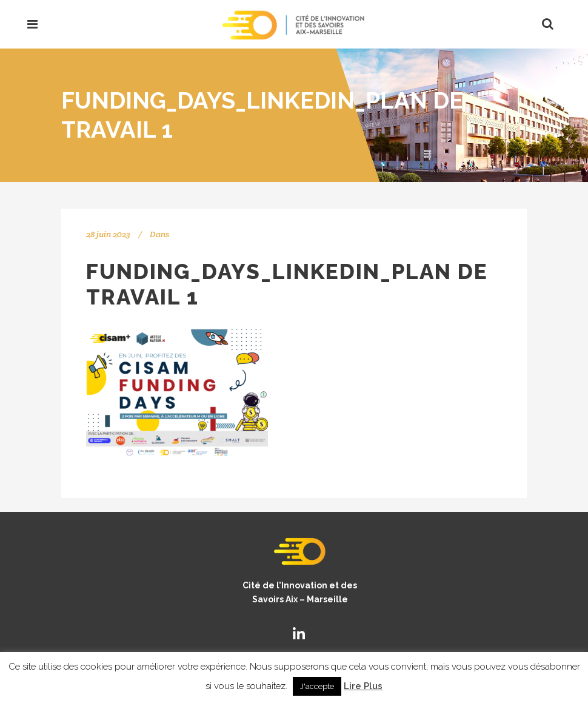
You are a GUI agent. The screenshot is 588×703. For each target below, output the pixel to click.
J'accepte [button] (317, 686)
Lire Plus (363, 686)
